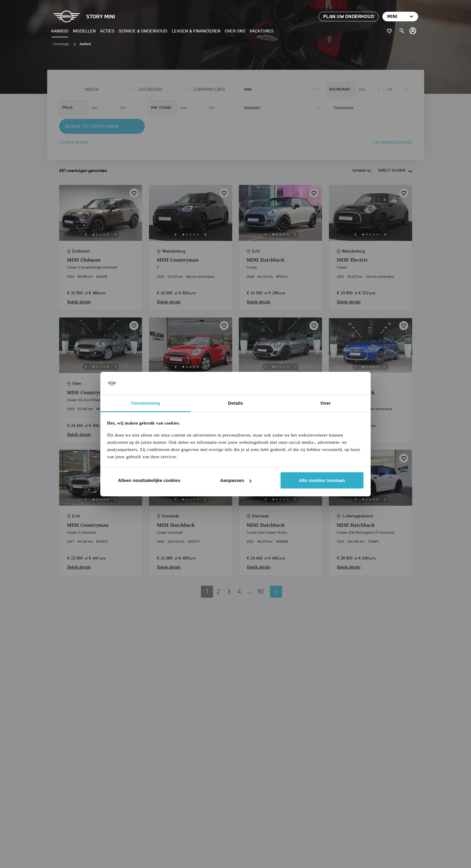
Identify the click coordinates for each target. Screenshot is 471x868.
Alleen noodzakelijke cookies (149, 480)
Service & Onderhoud (143, 31)
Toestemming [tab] (145, 403)
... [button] (250, 591)
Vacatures (262, 31)
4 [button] (239, 591)
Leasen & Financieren (196, 31)
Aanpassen (236, 480)
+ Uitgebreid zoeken (392, 142)
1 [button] (207, 591)
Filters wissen (74, 142)
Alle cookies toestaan (322, 480)
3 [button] (229, 591)
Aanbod (60, 31)
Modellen (84, 31)
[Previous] (86, 235)
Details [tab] (235, 403)
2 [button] (218, 591)
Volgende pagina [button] (276, 592)
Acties (107, 31)
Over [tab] (326, 403)
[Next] (116, 235)
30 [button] (260, 591)
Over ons (235, 31)
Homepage (61, 44)
